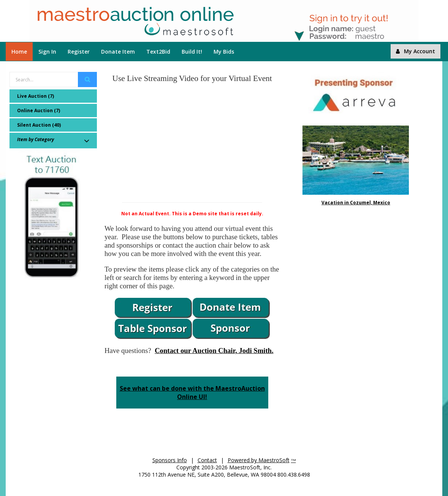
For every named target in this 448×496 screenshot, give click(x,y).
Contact (207, 460)
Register (79, 52)
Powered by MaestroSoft (259, 460)
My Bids (224, 52)
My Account (416, 51)
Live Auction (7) (36, 96)
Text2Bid (158, 52)
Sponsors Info (170, 460)
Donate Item (118, 52)
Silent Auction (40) (39, 125)
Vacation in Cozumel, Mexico (356, 203)
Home (19, 52)
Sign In (47, 52)
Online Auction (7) (39, 110)
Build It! (192, 52)
